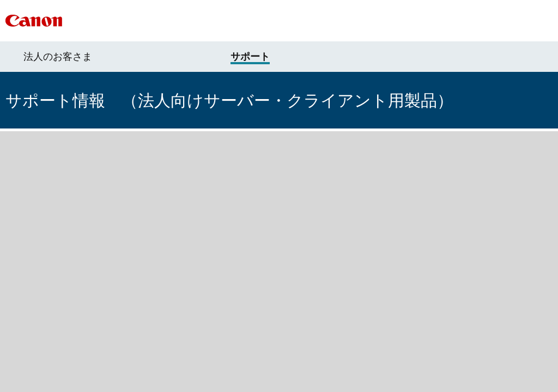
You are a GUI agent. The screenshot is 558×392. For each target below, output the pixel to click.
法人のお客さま (58, 57)
